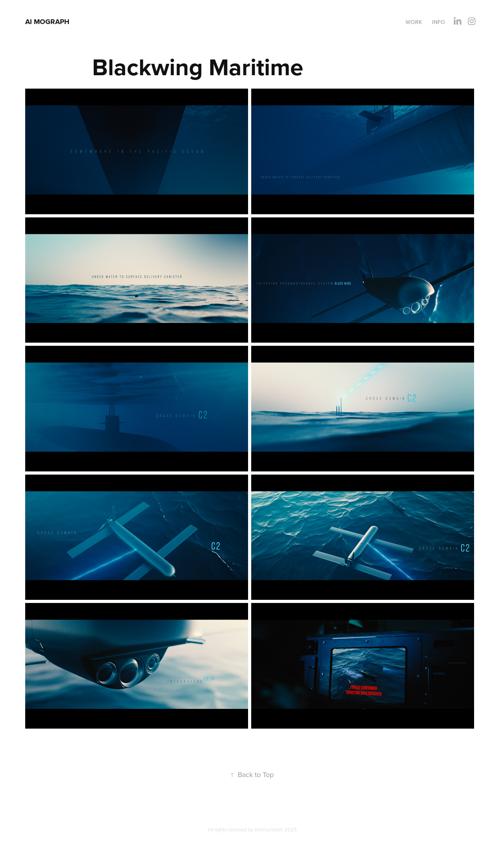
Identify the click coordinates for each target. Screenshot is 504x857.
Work (414, 22)
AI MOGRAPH (47, 22)
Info (438, 22)
